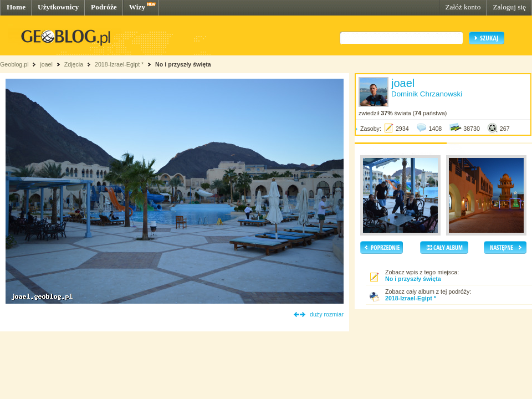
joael (46, 64)
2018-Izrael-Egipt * (119, 64)
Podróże (104, 7)
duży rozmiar (327, 314)
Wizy (137, 7)
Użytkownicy (58, 7)
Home (16, 7)
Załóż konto (463, 7)
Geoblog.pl (14, 64)
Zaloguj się (509, 7)
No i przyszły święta (183, 64)
